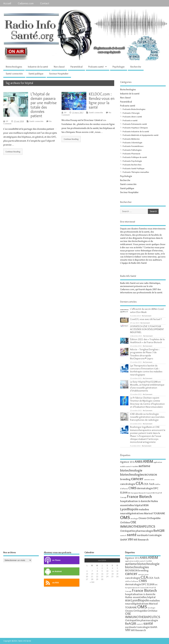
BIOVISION (151, 475)
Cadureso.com (26, 3)
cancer (137, 479)
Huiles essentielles (136, 597)
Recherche (136, 67)
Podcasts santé (96, 67)
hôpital (139, 505)
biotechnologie (131, 470)
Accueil (7, 3)
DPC (156, 488)
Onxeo (142, 518)
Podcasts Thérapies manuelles (136, 172)
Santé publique (36, 74)
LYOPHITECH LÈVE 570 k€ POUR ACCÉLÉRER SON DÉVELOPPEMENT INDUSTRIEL (147, 329)
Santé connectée (14, 74)
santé (132, 535)
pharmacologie (144, 531)
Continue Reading (13, 152)
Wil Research (141, 540)
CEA (139, 483)
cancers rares (149, 480)
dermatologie (145, 488)
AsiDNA (135, 466)
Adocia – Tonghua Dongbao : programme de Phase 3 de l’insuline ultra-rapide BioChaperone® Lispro (145, 354)
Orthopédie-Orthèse (145, 611)
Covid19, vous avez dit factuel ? (146, 319)
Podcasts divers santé (132, 117)
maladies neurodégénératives (142, 602)
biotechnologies (132, 474)
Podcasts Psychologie (132, 161)
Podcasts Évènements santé (135, 124)
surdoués (142, 535)
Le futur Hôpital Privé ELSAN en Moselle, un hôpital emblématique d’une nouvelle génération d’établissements (147, 386)
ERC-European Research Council (140, 493)
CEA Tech (149, 484)
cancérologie (128, 484)
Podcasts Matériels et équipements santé (141, 135)
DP (7, 121)
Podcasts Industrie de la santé (136, 131)
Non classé (59, 67)
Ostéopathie (128, 531)
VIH (130, 539)
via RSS (51, 583)
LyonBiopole (129, 509)
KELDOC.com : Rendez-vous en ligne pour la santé (102, 101)
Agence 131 (127, 462)
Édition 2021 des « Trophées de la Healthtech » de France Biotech (147, 341)
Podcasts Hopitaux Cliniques (135, 128)
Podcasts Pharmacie (131, 154)
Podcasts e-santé (130, 120)
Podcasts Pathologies (132, 150)
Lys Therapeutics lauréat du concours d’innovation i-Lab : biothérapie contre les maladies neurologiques (146, 370)
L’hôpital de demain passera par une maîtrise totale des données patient (44, 105)
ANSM (148, 461)
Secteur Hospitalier (59, 74)
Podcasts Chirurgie (131, 113)
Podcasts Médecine (131, 139)
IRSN (146, 505)
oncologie (134, 518)
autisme (144, 466)
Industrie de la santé (38, 67)
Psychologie (119, 67)
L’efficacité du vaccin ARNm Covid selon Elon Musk (147, 310)
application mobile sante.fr (135, 561)
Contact (45, 3)
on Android (53, 571)
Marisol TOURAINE (155, 513)
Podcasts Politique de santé (135, 157)
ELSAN (124, 492)
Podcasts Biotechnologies (134, 109)
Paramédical (76, 67)
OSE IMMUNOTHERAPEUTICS (138, 524)
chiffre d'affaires (132, 581)
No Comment (147, 316)
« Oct (92, 582)
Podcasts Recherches (132, 165)
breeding (125, 479)
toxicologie (155, 535)
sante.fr (123, 535)
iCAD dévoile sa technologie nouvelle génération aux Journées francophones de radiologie (147, 417)
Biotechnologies (14, 67)
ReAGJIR (159, 531)
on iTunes (52, 560)
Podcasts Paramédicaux (133, 146)
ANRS (138, 462)
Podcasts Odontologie (132, 143)
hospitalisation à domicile (135, 501)
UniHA (124, 540)
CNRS (132, 488)
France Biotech (139, 497)
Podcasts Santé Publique (134, 168)
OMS (125, 517)
